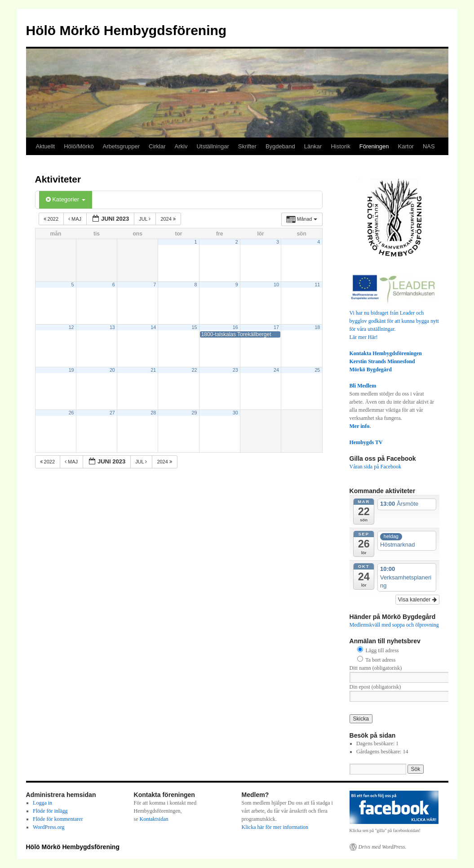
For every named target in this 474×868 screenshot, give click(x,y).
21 (153, 370)
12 (71, 327)
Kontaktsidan (154, 819)
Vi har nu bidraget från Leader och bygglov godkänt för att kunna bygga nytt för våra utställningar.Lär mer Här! (394, 321)
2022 (52, 219)
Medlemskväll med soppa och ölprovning (394, 625)
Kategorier (66, 199)
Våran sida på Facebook (376, 467)
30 (235, 413)
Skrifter (247, 146)
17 (276, 327)
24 (276, 370)
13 (112, 327)
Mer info (360, 426)
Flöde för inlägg (50, 811)
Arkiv (181, 146)
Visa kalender (417, 600)
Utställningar (213, 146)
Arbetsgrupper (121, 146)
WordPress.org (49, 827)
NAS (429, 146)
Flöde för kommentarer (58, 819)
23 (235, 370)
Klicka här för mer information (275, 827)
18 (317, 327)
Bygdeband (280, 146)
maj (75, 219)
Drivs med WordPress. (383, 847)
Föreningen (374, 146)
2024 (169, 219)
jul (145, 219)
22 (195, 370)
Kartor (406, 146)
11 (317, 285)
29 (195, 413)
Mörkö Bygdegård (371, 369)
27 (112, 413)
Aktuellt (46, 146)
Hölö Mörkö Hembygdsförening (126, 30)
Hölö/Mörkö (79, 146)
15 (195, 327)
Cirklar (157, 146)
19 (71, 370)
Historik (340, 146)
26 (71, 413)
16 (235, 327)
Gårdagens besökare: (379, 752)
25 (317, 370)
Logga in (42, 803)
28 (153, 413)
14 (153, 327)
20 (112, 370)
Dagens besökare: (376, 743)
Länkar (313, 146)
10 (276, 285)
